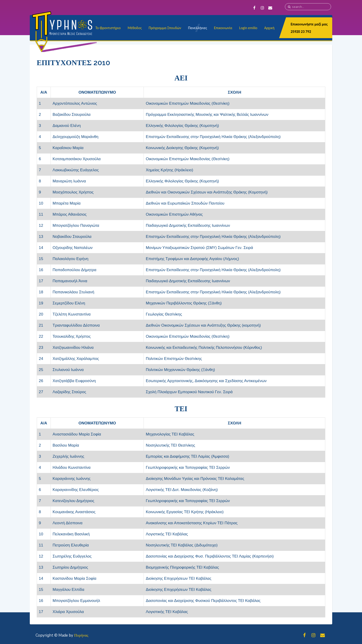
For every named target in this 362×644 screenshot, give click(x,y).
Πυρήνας (81, 635)
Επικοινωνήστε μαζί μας (309, 24)
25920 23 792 (301, 32)
